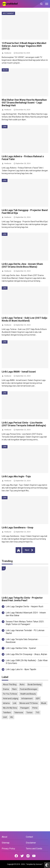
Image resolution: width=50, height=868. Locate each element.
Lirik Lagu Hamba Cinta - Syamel (21, 648)
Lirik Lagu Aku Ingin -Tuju (16, 476)
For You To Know (10, 694)
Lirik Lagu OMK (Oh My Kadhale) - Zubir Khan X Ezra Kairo (27, 662)
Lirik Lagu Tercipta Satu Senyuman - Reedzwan (22, 641)
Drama (6, 689)
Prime (35, 708)
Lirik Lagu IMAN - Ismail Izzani (19, 372)
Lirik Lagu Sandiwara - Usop (17, 527)
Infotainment (8, 13)
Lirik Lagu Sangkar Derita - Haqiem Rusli (24, 606)
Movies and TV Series (29, 703)
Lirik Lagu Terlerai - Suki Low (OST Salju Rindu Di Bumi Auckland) (24, 319)
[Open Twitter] (22, 856)
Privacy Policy (8, 849)
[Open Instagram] (28, 856)
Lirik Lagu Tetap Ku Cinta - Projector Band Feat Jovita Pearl (22, 599)
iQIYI (38, 699)
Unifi (5, 717)
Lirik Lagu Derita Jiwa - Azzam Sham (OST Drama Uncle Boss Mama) (22, 265)
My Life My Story (10, 708)
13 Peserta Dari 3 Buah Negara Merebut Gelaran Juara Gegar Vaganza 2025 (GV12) (24, 46)
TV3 (37, 713)
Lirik (5, 127)
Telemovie (19, 713)
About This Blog (10, 684)
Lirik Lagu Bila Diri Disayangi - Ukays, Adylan (26, 654)
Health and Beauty (28, 694)
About (4, 837)
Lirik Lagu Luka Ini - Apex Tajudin (21, 669)
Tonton (29, 713)
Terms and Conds (34, 849)
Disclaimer (31, 843)
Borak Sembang (35, 684)
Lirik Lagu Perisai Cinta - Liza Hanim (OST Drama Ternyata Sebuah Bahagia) (24, 424)
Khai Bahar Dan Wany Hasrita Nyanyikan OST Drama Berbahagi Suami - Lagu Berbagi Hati (24, 103)
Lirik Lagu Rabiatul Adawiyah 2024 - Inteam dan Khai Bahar (26, 614)
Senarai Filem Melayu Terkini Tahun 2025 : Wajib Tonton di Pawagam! (25, 623)
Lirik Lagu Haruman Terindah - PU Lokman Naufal (25, 632)
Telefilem (7, 713)
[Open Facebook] (16, 856)
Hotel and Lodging (11, 699)
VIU (12, 717)
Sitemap (6, 843)
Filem (14, 689)
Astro (22, 684)
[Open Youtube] (34, 856)
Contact (29, 837)
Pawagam (25, 708)
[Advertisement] (25, 748)
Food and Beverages (29, 689)
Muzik (5, 70)
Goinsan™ (39, 864)
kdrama (6, 703)
